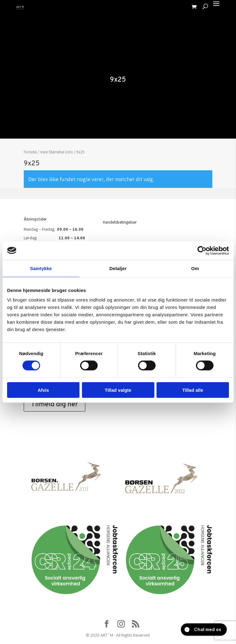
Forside (30, 152)
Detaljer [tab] (118, 268)
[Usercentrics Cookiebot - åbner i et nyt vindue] (202, 250)
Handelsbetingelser (120, 222)
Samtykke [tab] (41, 268)
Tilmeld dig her (55, 405)
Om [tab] (195, 268)
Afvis (43, 390)
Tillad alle (193, 390)
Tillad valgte (118, 390)
